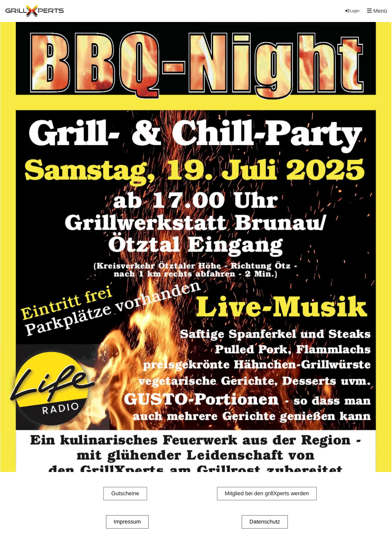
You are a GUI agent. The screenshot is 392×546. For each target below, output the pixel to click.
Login (352, 11)
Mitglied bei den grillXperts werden (274, 493)
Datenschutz (265, 522)
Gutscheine (118, 493)
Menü (377, 11)
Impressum (127, 522)
